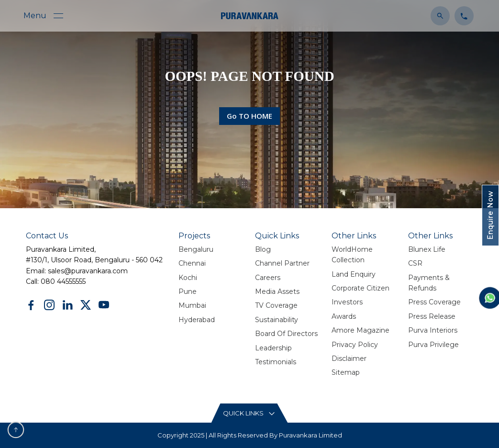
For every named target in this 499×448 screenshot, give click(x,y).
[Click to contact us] (462, 15)
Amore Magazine (360, 330)
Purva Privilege (433, 345)
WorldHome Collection (352, 255)
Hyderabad (197, 320)
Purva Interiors (433, 330)
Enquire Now (490, 215)
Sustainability (277, 320)
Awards (344, 316)
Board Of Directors (286, 334)
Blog (263, 249)
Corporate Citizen (360, 288)
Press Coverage (434, 302)
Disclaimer (349, 358)
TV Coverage (276, 305)
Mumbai (192, 305)
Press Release (432, 316)
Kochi (188, 278)
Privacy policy (355, 345)
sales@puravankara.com (88, 271)
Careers (268, 278)
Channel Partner (282, 263)
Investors (347, 302)
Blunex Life (427, 249)
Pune (188, 291)
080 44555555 (63, 281)
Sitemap (346, 372)
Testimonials (276, 362)
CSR (415, 263)
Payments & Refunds (429, 283)
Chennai (192, 263)
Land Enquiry (354, 274)
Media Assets (277, 291)
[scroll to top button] (16, 430)
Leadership (273, 348)
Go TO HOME (249, 116)
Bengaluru (196, 249)
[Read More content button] (250, 413)
